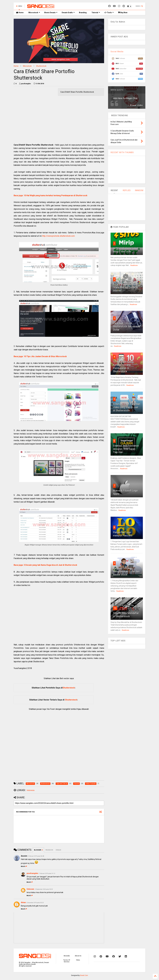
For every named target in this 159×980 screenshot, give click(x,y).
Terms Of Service (67, 961)
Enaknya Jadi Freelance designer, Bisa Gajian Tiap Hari (126, 449)
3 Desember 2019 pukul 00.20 (35, 903)
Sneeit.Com (84, 975)
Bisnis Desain (51, 13)
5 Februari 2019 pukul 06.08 (36, 856)
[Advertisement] (59, 119)
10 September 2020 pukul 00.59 (44, 889)
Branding (83, 13)
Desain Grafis (68, 13)
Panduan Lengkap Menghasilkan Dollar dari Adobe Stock (126, 571)
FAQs (78, 960)
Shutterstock (41, 66)
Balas (24, 866)
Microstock (34, 13)
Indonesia (31, 790)
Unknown (30, 889)
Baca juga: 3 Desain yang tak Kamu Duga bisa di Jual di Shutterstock (45, 565)
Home (20, 13)
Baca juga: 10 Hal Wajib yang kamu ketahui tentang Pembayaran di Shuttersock (50, 195)
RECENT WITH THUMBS (122, 152)
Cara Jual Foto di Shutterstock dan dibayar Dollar (127, 326)
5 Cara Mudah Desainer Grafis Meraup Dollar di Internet (126, 287)
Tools (109, 13)
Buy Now (123, 13)
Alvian (23, 902)
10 (115, 608)
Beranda (67, 956)
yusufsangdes (32, 873)
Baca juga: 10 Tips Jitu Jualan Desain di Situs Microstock (40, 356)
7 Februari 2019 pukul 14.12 (47, 873)
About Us (78, 956)
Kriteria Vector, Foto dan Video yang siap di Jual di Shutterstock (127, 407)
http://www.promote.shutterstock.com (58, 236)
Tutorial (96, 13)
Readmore (134, 265)
